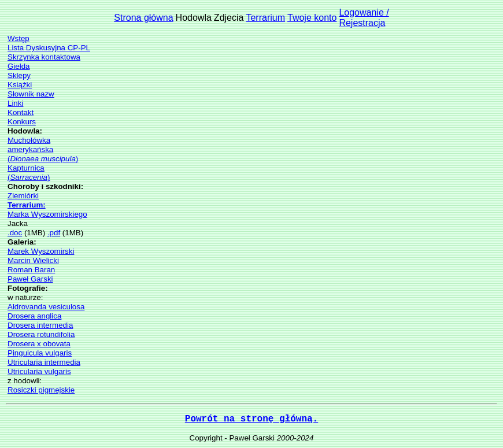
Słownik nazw (31, 94)
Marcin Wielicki (33, 260)
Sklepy (19, 75)
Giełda (19, 66)
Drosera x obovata (39, 344)
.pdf (54, 233)
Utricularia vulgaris (39, 371)
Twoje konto (312, 18)
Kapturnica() (29, 173)
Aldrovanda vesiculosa (46, 307)
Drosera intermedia (40, 325)
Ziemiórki (23, 196)
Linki (15, 103)
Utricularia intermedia (44, 362)
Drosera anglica (34, 316)
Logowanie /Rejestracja (364, 18)
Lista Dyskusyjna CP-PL (49, 48)
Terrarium (265, 18)
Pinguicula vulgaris (40, 353)
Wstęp (19, 38)
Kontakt (21, 112)
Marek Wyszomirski (41, 251)
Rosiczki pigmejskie (41, 390)
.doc (15, 233)
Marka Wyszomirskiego (47, 214)
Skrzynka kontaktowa (44, 57)
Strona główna (143, 18)
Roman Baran (31, 270)
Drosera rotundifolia (41, 334)
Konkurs (22, 122)
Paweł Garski (30, 279)
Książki (20, 85)
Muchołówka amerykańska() (43, 149)
